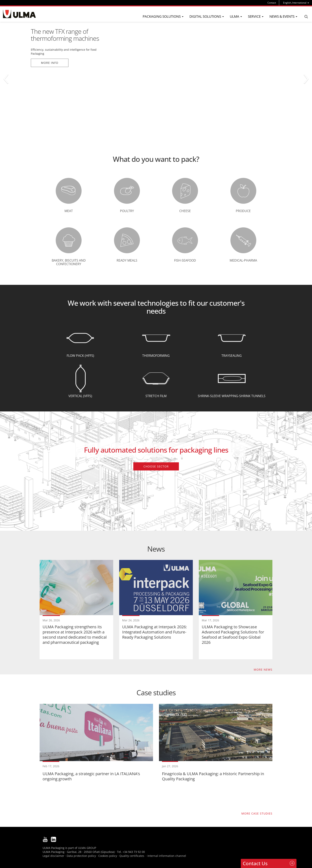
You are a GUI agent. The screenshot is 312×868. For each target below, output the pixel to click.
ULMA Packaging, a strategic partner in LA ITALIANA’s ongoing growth (91, 776)
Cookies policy (108, 856)
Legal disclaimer (53, 856)
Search (306, 17)
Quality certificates (132, 856)
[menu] (296, 3)
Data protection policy (81, 856)
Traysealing (232, 356)
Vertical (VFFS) (80, 396)
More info (50, 63)
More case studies (257, 813)
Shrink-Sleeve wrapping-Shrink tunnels (232, 396)
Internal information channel (167, 856)
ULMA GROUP (87, 848)
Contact (272, 3)
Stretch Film (156, 396)
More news (263, 670)
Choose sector (156, 466)
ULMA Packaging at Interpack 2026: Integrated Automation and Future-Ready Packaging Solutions (155, 632)
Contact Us (255, 863)
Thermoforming (156, 356)
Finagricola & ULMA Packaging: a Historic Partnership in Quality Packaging (213, 776)
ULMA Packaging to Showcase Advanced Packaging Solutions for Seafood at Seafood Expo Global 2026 (233, 635)
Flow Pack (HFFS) (80, 356)
